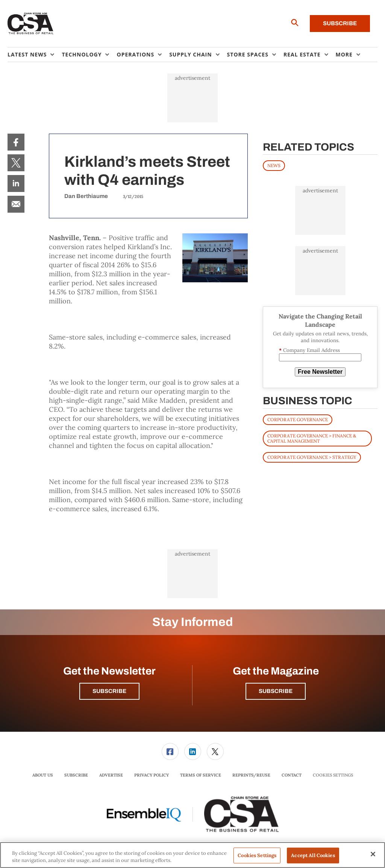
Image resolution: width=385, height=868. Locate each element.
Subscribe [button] (109, 691)
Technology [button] (82, 54)
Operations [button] (135, 54)
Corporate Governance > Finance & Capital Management (312, 438)
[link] (16, 142)
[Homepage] (31, 24)
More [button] (344, 54)
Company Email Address (309, 350)
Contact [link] (292, 775)
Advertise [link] (111, 775)
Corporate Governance (298, 420)
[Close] (373, 854)
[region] (192, 855)
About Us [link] (43, 775)
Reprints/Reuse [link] (251, 775)
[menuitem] (35, 55)
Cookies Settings (333, 775)
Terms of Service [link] (201, 775)
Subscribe (340, 23)
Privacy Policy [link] (152, 775)
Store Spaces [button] (248, 54)
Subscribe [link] (76, 775)
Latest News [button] (27, 54)
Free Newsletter (320, 372)
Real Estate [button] (302, 54)
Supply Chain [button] (190, 54)
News (274, 165)
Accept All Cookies (313, 855)
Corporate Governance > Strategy (312, 457)
